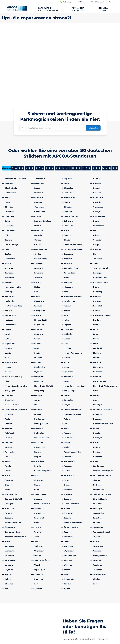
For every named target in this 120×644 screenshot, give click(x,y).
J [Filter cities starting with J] (53, 93)
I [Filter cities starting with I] (50, 93)
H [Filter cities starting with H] (46, 93)
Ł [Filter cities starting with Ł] (63, 93)
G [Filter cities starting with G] (43, 93)
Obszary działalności (70, 614)
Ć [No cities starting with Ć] (26, 93)
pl (111, 2)
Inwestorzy (67, 624)
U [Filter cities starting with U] (100, 93)
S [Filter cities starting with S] (90, 93)
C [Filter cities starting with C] (23, 93)
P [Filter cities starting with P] (83, 93)
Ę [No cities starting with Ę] (36, 93)
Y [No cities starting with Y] (106, 93)
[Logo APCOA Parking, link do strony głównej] (17, 8)
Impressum (27, 642)
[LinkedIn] (33, 602)
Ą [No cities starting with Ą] (16, 93)
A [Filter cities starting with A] (13, 93)
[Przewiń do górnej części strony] (117, 586)
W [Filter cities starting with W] (103, 93)
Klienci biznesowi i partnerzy (74, 617)
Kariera (65, 620)
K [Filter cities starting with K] (56, 93)
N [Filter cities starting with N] (70, 93)
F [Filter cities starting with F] (39, 93)
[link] (16, 103)
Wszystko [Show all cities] (6, 93)
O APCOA (66, 602)
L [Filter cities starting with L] (60, 93)
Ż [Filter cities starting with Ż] (117, 93)
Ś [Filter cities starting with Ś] (93, 93)
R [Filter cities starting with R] (86, 93)
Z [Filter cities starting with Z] (110, 93)
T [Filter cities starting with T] (96, 93)
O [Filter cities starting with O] (76, 93)
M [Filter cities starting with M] (66, 93)
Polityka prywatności (10, 642)
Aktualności (67, 627)
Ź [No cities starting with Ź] (113, 93)
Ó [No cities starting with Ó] (80, 93)
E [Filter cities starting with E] (33, 93)
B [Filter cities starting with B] (19, 93)
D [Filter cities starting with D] (29, 93)
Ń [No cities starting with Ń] (73, 93)
